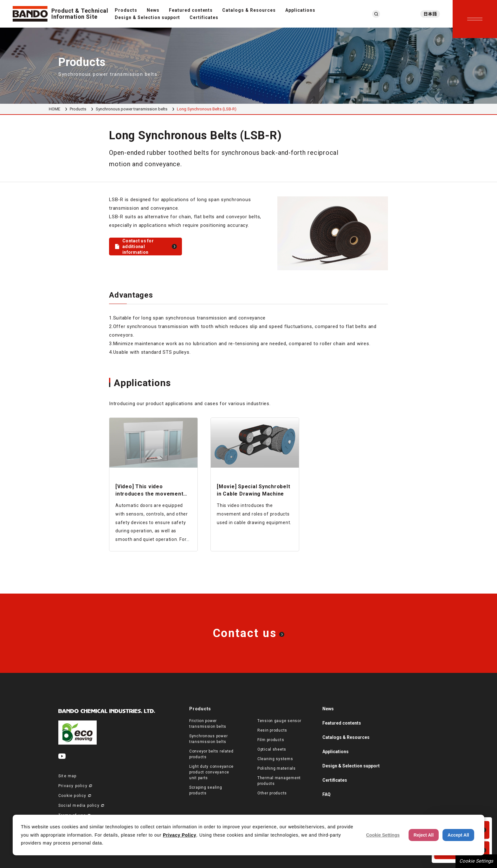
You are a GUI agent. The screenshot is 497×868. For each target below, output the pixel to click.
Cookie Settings (476, 861)
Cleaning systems (275, 759)
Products (126, 10)
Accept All (458, 835)
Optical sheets (272, 749)
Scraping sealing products (206, 790)
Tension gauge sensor (279, 721)
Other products (272, 793)
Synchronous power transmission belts (132, 109)
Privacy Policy (180, 835)
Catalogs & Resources (249, 10)
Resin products (272, 730)
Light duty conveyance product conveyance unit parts (211, 772)
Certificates (204, 17)
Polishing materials (277, 768)
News (153, 10)
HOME (55, 109)
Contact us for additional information (138, 247)
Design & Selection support (147, 17)
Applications (300, 10)
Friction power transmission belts (208, 724)
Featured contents (191, 10)
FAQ (326, 794)
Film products (271, 740)
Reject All (424, 835)
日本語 (430, 14)
